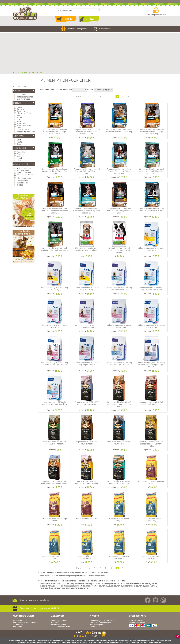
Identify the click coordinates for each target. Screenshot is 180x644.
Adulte (19, 142)
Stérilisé (20, 185)
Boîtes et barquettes (25, 97)
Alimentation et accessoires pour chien (109, 581)
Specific (20, 128)
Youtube (156, 600)
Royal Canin (22, 124)
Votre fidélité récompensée (74, 29)
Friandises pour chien (109, 584)
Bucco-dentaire (23, 170)
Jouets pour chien (115, 586)
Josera (20, 115)
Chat (89, 19)
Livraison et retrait (59, 625)
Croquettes (21, 95)
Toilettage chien (46, 588)
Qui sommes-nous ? (20, 621)
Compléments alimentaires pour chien (85, 584)
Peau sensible (22, 181)
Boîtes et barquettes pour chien (71, 576)
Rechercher (99, 10)
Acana (19, 107)
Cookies (93, 627)
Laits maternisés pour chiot (95, 576)
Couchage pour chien (72, 586)
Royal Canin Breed (24, 126)
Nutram (20, 117)
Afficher (90, 89)
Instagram (163, 600)
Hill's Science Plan (24, 113)
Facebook (148, 600)
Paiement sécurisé (103, 29)
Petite (19, 154)
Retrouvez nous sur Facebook (24, 623)
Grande (20, 158)
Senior (19, 144)
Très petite (21, 152)
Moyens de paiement (137, 623)
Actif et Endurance (24, 168)
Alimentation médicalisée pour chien (55, 584)
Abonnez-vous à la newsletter (35, 600)
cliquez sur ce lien (154, 642)
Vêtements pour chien (80, 588)
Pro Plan (20, 121)
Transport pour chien (62, 588)
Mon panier (163, 15)
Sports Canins (151, 586)
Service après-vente (59, 621)
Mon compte (152, 15)
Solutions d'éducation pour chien (94, 586)
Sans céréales (22, 183)
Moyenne (20, 156)
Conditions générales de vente (102, 621)
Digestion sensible (24, 172)
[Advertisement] (90, 52)
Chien (66, 19)
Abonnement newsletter (61, 627)
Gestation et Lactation (26, 175)
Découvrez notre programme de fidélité (39, 608)
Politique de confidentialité (101, 623)
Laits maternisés (23, 99)
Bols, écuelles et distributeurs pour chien (134, 584)
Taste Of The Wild (24, 130)
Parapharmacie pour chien (134, 586)
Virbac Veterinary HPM (26, 132)
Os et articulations (24, 179)
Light (19, 177)
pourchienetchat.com (25, 13)
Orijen (19, 119)
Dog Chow (21, 111)
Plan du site (17, 627)
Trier (70, 89)
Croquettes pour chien (49, 576)
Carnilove (20, 109)
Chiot (19, 140)
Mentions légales (97, 625)
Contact (55, 623)
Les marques (18, 625)
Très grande (21, 160)
